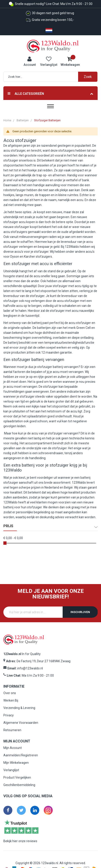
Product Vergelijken (17, 777)
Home (7, 120)
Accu (9, 140)
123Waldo (79, 483)
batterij (37, 323)
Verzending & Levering (19, 708)
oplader (26, 328)
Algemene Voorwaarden (21, 723)
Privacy (9, 715)
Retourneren (12, 730)
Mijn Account (13, 748)
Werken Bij (11, 700)
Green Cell (83, 328)
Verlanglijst (11, 770)
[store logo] (53, 46)
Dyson (15, 257)
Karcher (30, 257)
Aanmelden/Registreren (21, 755)
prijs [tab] (8, 526)
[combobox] (53, 77)
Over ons (10, 693)
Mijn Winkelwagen (16, 763)
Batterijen (23, 120)
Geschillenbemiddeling (19, 785)
